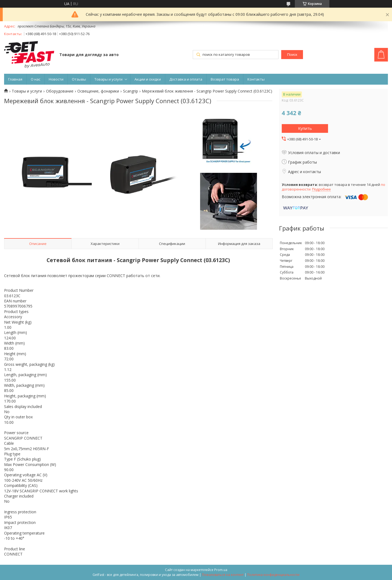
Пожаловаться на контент (223, 575)
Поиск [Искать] (292, 55)
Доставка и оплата (186, 79)
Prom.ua (221, 570)
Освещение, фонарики (98, 91)
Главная (15, 79)
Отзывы (79, 79)
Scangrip (131, 91)
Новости (56, 79)
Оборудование (60, 91)
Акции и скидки (148, 79)
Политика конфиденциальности (273, 575)
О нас (36, 79)
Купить (305, 128)
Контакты (256, 79)
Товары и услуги (108, 79)
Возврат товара (225, 79)
